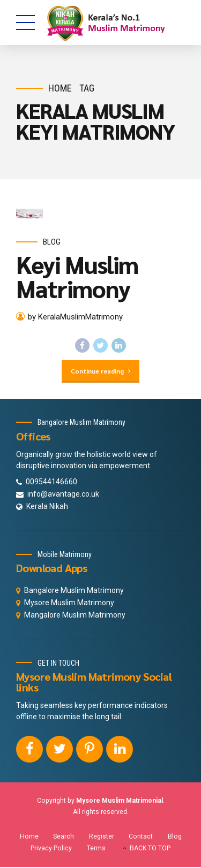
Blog (52, 242)
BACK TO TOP (150, 849)
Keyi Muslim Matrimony (77, 276)
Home (60, 88)
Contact (141, 837)
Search (64, 837)
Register (102, 837)
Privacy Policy (51, 849)
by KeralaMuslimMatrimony (75, 317)
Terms (96, 849)
